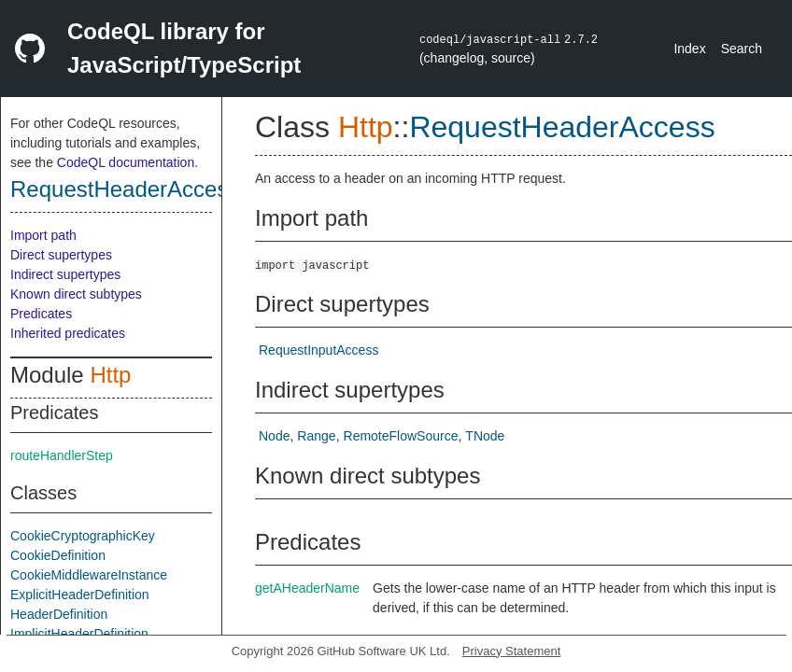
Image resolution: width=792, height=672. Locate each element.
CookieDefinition (58, 555)
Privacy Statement (512, 651)
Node (274, 436)
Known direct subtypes (76, 294)
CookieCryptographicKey (83, 536)
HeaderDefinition (59, 614)
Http (110, 375)
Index (689, 49)
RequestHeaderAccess (125, 189)
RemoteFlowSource (401, 436)
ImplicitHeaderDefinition (79, 634)
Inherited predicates (68, 333)
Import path (43, 235)
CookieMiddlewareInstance (89, 575)
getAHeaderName (307, 588)
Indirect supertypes (65, 274)
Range (316, 436)
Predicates (41, 314)
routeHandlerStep (62, 455)
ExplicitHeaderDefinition (80, 595)
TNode (485, 436)
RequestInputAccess (318, 350)
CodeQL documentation (126, 162)
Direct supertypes (61, 255)
